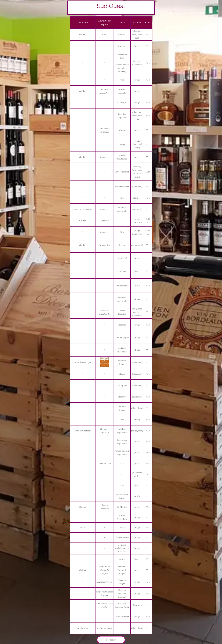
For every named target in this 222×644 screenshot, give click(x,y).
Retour (111, 640)
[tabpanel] (111, 8)
